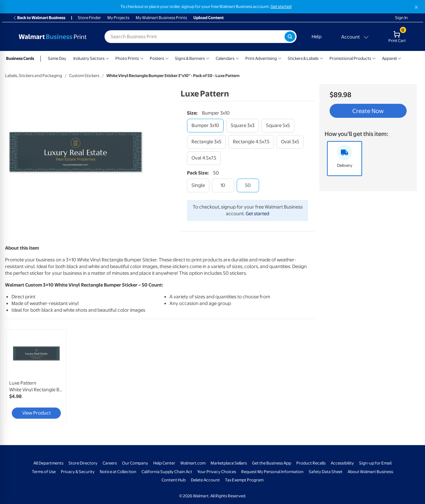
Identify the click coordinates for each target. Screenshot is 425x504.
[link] (36, 375)
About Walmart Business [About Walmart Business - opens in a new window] (370, 472)
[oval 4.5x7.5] (204, 158)
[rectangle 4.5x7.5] (251, 142)
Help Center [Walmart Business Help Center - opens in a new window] (164, 463)
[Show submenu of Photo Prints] (142, 58)
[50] (248, 185)
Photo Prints (127, 58)
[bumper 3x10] (205, 126)
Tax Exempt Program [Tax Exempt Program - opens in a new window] (244, 480)
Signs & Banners (190, 58)
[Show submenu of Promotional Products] (374, 58)
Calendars (225, 58)
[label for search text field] (194, 37)
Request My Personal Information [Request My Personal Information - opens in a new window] (272, 472)
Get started (257, 214)
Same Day (57, 58)
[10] (223, 185)
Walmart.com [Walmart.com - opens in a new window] (193, 463)
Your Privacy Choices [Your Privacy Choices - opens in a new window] (217, 472)
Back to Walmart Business (39, 18)
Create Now (368, 111)
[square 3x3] (243, 126)
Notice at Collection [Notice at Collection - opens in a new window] (118, 472)
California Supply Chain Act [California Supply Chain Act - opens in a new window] (167, 472)
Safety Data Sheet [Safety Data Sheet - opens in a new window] (326, 472)
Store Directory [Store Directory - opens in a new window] (83, 463)
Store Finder (89, 18)
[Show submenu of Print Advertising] (280, 58)
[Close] (416, 7)
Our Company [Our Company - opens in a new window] (135, 463)
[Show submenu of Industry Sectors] (107, 58)
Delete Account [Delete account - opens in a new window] (205, 480)
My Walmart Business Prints (161, 18)
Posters (157, 58)
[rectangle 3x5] (206, 142)
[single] (198, 185)
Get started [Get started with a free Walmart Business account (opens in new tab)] (281, 7)
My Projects (118, 18)
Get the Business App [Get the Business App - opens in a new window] (272, 463)
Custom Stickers (84, 76)
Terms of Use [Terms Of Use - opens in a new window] (44, 472)
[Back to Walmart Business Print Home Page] (53, 37)
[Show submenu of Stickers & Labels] (321, 58)
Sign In (401, 18)
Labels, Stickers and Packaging (34, 76)
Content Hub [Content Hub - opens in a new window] (174, 480)
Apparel (389, 58)
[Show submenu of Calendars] (237, 58)
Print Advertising (261, 58)
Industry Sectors (89, 58)
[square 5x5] (278, 126)
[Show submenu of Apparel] (400, 58)
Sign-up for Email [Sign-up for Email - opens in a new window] (375, 463)
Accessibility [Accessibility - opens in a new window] (342, 463)
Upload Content (209, 18)
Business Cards (20, 58)
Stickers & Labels (303, 58)
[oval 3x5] (290, 142)
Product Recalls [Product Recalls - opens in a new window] (311, 463)
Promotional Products (350, 58)
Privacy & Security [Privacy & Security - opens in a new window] (78, 472)
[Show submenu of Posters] (167, 58)
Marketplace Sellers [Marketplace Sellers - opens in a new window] (229, 463)
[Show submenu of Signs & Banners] (208, 58)
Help (317, 37)
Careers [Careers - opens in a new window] (110, 463)
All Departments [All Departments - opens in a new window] (48, 463)
